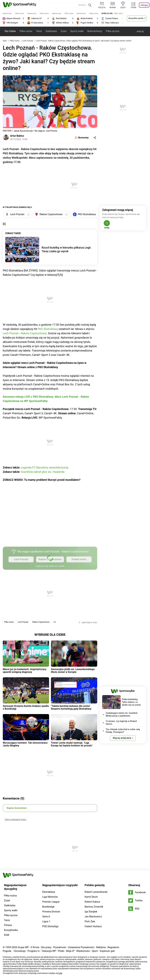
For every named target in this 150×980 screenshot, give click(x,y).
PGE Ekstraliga (50, 926)
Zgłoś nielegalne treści (15, 819)
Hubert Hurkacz (93, 926)
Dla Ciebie (10, 31)
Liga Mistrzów (50, 897)
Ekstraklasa (49, 892)
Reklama (101, 947)
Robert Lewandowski (96, 892)
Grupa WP (23, 947)
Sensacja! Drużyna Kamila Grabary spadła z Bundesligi (26, 707)
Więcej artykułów (122, 738)
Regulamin (113, 947)
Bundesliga (48, 907)
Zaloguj (144, 5)
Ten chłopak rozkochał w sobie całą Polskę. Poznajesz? (123, 731)
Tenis (39, 31)
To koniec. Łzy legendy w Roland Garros (121, 723)
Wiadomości (83, 951)
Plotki (61, 951)
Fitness (8, 925)
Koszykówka (11, 930)
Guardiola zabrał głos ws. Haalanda (43, 472)
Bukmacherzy (95, 31)
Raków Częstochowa (34, 333)
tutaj (60, 973)
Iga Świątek (91, 912)
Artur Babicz (17, 136)
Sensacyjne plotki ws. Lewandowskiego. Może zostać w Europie (73, 671)
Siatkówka (51, 31)
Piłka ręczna (113, 31)
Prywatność (60, 947)
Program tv (34, 951)
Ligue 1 (46, 921)
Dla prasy (46, 947)
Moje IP (70, 951)
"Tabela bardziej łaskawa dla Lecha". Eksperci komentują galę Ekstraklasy (71, 707)
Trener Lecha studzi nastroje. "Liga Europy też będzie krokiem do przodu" (72, 744)
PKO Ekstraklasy (48, 329)
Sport (95, 951)
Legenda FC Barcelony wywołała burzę (45, 467)
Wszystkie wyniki (136, 18)
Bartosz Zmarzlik (94, 907)
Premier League (51, 902)
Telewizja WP (49, 951)
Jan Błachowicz (93, 917)
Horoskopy (20, 951)
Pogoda (7, 951)
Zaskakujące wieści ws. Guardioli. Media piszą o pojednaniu (122, 714)
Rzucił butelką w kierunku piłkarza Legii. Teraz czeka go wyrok (67, 249)
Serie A (46, 917)
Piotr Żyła (90, 921)
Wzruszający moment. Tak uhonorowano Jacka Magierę (25, 744)
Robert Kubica (92, 902)
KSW (7, 935)
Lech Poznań (28, 41)
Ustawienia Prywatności (81, 947)
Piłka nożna (26, 31)
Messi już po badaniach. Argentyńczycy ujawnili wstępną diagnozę (25, 671)
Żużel (63, 31)
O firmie (35, 947)
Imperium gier (107, 951)
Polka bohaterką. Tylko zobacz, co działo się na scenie (131, 702)
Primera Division (51, 912)
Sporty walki (77, 31)
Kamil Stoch (91, 897)
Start (5, 41)
